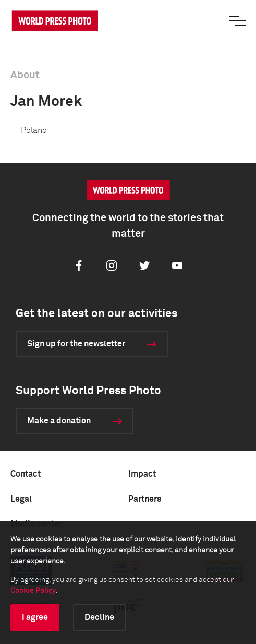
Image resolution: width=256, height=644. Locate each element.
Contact (26, 474)
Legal (21, 499)
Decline (99, 617)
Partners (145, 499)
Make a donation (59, 421)
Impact (142, 474)
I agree (35, 617)
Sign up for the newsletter (76, 344)
